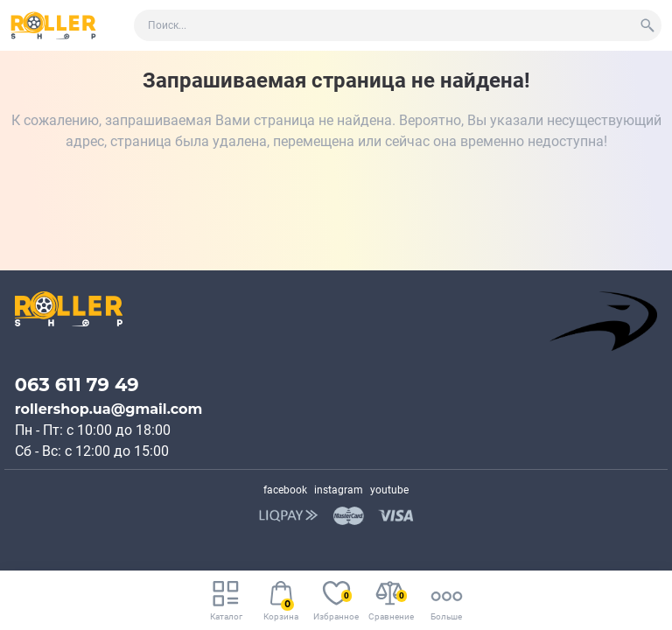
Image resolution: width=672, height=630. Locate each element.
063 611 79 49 (77, 385)
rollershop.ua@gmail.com (109, 409)
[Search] (647, 25)
